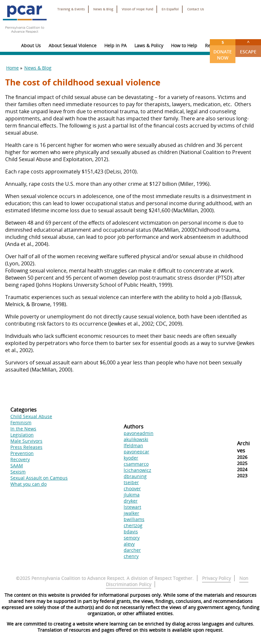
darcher (132, 550)
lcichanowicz (137, 470)
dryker (131, 501)
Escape (248, 47)
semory (132, 538)
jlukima (132, 495)
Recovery (20, 459)
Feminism (21, 422)
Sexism (18, 472)
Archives (243, 447)
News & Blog (103, 9)
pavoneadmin (139, 433)
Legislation (22, 435)
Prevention (22, 453)
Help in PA (115, 45)
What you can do (28, 484)
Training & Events (71, 9)
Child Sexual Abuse (31, 416)
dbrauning (135, 476)
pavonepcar (136, 452)
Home (12, 68)
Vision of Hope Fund (137, 9)
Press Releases (26, 447)
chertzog (133, 525)
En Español (170, 9)
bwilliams (134, 519)
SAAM (17, 466)
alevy (129, 544)
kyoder (131, 458)
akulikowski (136, 439)
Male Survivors (26, 441)
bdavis (131, 532)
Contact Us (196, 9)
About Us (31, 45)
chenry (131, 556)
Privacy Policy (216, 578)
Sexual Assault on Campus (39, 478)
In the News (23, 429)
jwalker (131, 513)
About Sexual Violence (73, 45)
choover (132, 489)
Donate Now (223, 50)
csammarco (136, 464)
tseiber (131, 482)
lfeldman (133, 445)
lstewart (132, 507)
